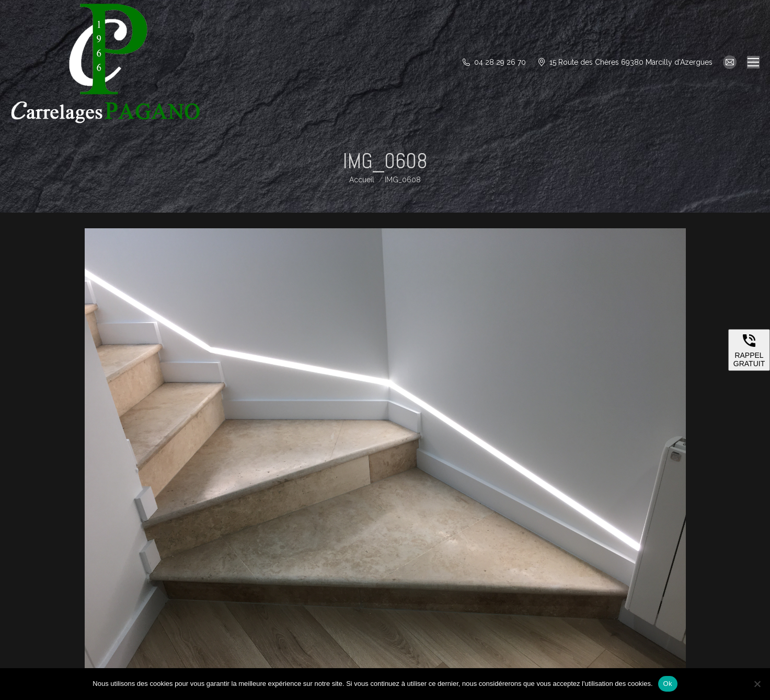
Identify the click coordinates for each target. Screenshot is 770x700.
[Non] (757, 684)
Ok (668, 684)
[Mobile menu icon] (753, 62)
